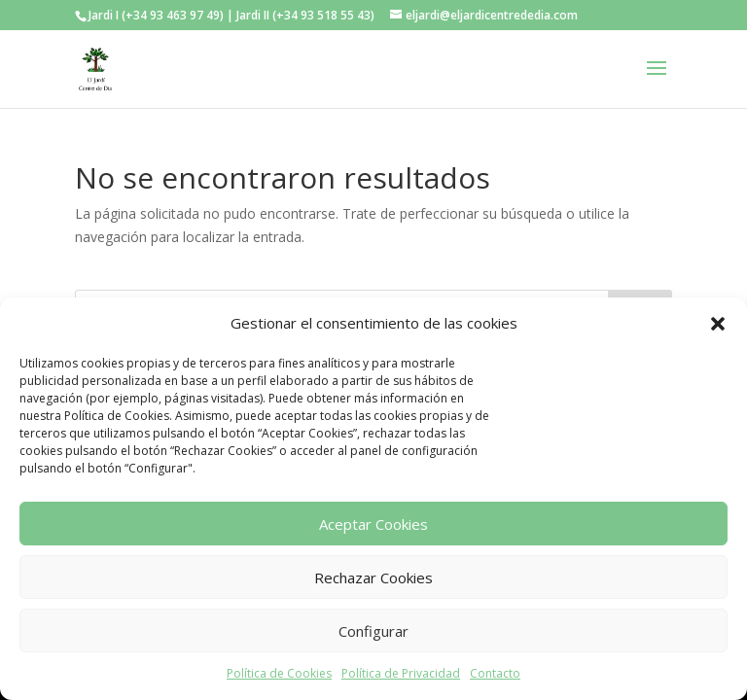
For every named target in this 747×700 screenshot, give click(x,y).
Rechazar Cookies (373, 577)
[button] (718, 324)
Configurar (373, 631)
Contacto (495, 673)
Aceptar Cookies (373, 524)
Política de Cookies (279, 673)
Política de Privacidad (401, 673)
